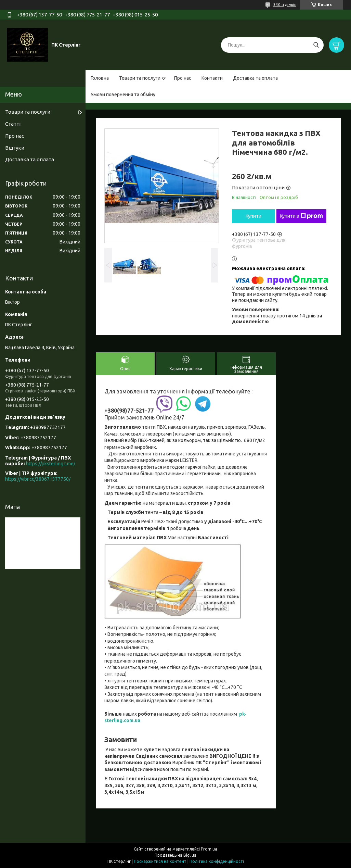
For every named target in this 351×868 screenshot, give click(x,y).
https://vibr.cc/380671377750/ (38, 479)
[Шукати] (316, 45)
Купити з (301, 216)
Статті (13, 124)
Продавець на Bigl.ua (175, 855)
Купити (253, 216)
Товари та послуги (140, 78)
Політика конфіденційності (217, 861)
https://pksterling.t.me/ (51, 464)
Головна (100, 78)
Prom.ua (209, 849)
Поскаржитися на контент (160, 861)
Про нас (183, 78)
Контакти (212, 78)
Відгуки (15, 148)
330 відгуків (285, 5)
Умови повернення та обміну (123, 95)
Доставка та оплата (255, 78)
